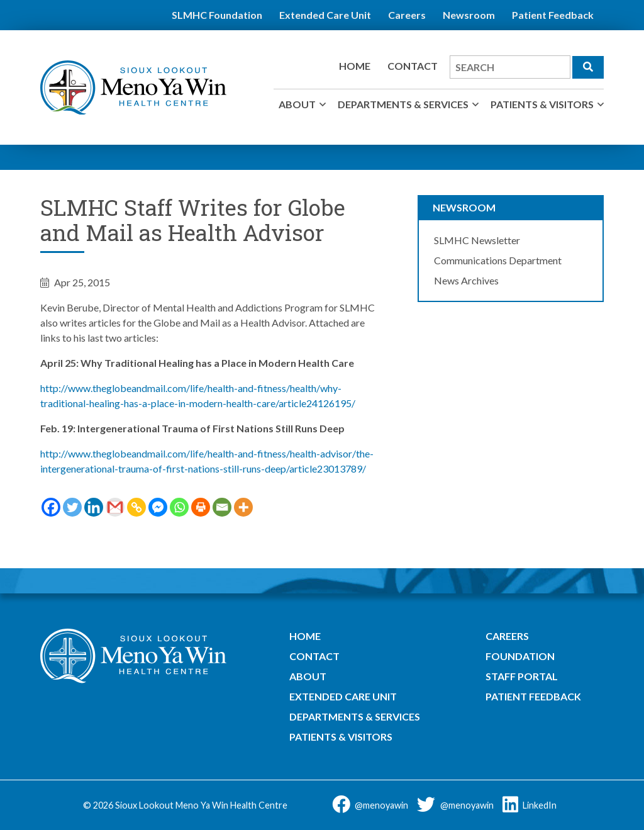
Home (355, 66)
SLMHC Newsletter (477, 240)
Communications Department (498, 260)
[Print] (201, 507)
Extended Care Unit (325, 15)
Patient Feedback (553, 15)
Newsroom (469, 15)
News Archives (466, 280)
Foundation (520, 656)
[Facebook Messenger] (158, 507)
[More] (243, 507)
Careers (407, 15)
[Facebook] (51, 507)
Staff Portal (522, 676)
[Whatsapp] (179, 507)
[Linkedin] (94, 507)
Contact (413, 66)
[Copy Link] (136, 507)
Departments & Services (403, 104)
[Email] (222, 507)
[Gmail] (115, 507)
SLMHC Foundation (217, 15)
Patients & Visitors (542, 104)
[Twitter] (72, 507)
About (297, 104)
